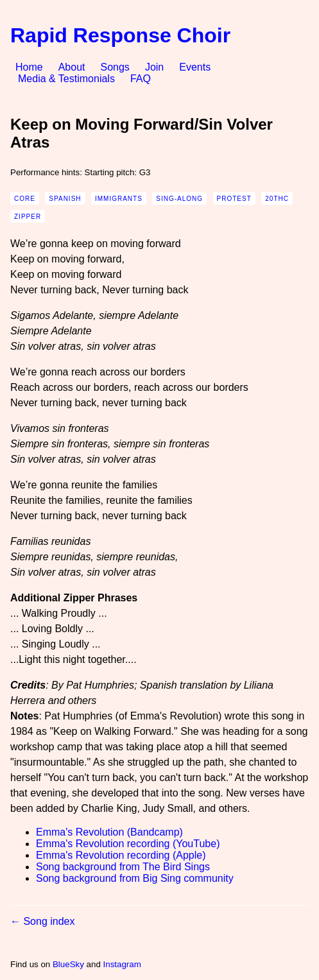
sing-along (179, 199)
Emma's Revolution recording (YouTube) (128, 844)
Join (154, 67)
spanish (65, 199)
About (72, 67)
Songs (115, 67)
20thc (277, 199)
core (25, 199)
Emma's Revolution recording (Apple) (121, 855)
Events (195, 67)
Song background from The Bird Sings (123, 867)
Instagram (122, 964)
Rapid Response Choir (120, 35)
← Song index (43, 921)
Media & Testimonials (66, 79)
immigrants (119, 199)
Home (29, 67)
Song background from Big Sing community (135, 878)
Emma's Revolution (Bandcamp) (109, 832)
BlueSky (68, 964)
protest (234, 199)
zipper (28, 217)
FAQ (141, 79)
